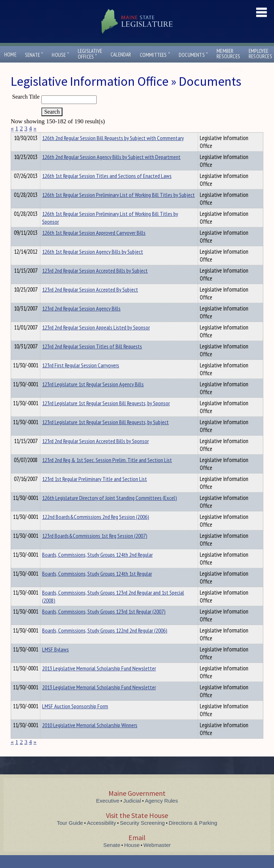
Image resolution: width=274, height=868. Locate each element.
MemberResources (228, 54)
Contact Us (231, 69)
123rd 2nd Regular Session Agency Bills (81, 321)
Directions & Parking (193, 836)
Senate (34, 55)
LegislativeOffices (90, 54)
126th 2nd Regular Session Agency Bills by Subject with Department (111, 170)
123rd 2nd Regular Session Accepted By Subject (90, 302)
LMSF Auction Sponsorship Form (75, 719)
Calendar (121, 54)
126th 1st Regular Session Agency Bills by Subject (93, 264)
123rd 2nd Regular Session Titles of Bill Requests (92, 359)
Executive (108, 814)
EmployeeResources (260, 54)
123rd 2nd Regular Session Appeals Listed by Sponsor (96, 340)
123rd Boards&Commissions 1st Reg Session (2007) (95, 549)
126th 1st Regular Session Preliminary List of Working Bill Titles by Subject (118, 208)
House (60, 55)
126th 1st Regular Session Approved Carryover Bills (94, 245)
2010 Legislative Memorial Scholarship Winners (90, 738)
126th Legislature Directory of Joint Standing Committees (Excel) (110, 511)
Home (10, 54)
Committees (155, 55)
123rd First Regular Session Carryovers (81, 378)
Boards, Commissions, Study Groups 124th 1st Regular (97, 586)
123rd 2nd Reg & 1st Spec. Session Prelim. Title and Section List (107, 473)
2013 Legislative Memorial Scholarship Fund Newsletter (99, 681)
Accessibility (102, 836)
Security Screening (142, 836)
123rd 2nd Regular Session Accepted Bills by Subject (95, 283)
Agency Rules (161, 814)
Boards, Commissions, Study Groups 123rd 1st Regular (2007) (104, 624)
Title (17, 137)
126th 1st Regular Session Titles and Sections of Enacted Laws (107, 189)
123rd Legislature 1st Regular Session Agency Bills (93, 397)
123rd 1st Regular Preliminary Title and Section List (95, 492)
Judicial (132, 814)
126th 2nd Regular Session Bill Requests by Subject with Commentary (113, 151)
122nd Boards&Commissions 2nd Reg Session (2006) (96, 530)
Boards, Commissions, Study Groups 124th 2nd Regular (97, 567)
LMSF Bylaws (55, 662)
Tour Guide (70, 836)
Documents (193, 55)
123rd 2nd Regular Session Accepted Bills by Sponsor (95, 454)
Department (53, 137)
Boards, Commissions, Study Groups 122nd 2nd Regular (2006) (105, 643)
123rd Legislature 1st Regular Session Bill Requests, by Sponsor (106, 416)
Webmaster (157, 858)
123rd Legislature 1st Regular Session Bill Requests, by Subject (105, 435)
